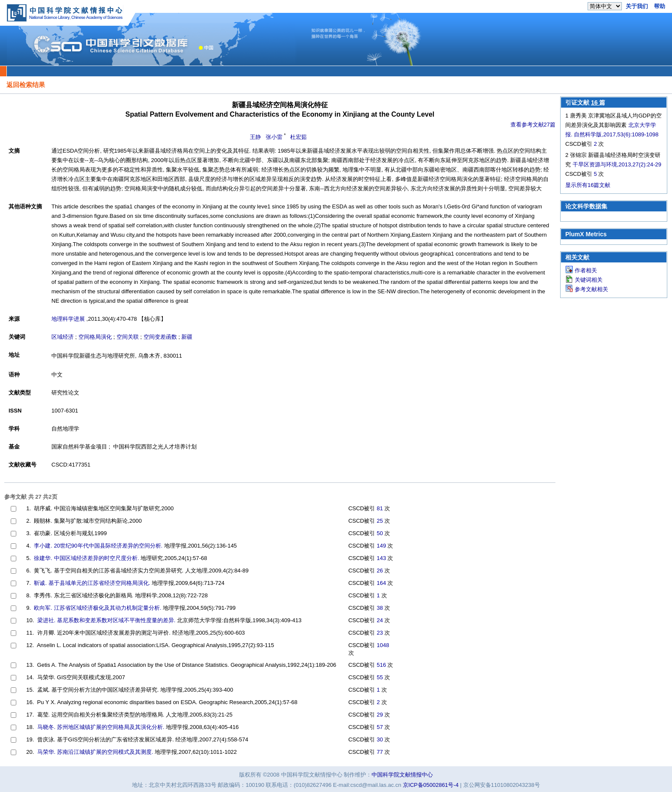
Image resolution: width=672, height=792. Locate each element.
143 (381, 558)
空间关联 (128, 337)
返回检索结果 (26, 85)
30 (380, 739)
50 (380, 533)
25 (380, 521)
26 (380, 571)
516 (381, 665)
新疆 (187, 337)
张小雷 (274, 137)
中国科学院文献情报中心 (402, 775)
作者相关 (586, 270)
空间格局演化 (95, 337)
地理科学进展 (68, 319)
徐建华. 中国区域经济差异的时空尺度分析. (86, 558)
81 (380, 508)
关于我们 (637, 6)
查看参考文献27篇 (533, 125)
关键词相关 (589, 280)
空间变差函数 (160, 337)
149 (381, 546)
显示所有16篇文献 (588, 185)
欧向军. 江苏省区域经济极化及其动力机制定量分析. (97, 608)
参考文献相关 (591, 289)
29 (380, 715)
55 (380, 677)
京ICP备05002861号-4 (431, 785)
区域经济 (63, 337)
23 (380, 633)
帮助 (660, 6)
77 (380, 752)
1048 (383, 645)
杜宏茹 (298, 137)
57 (380, 727)
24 (380, 620)
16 (595, 102)
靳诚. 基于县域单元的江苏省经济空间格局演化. (92, 583)
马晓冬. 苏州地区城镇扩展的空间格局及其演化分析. (101, 727)
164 (381, 583)
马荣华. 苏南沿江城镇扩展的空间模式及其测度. (95, 752)
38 (380, 608)
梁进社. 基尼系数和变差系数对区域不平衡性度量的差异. (106, 620)
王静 (255, 137)
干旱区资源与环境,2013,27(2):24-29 (617, 164)
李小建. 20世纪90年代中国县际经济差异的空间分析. (98, 546)
